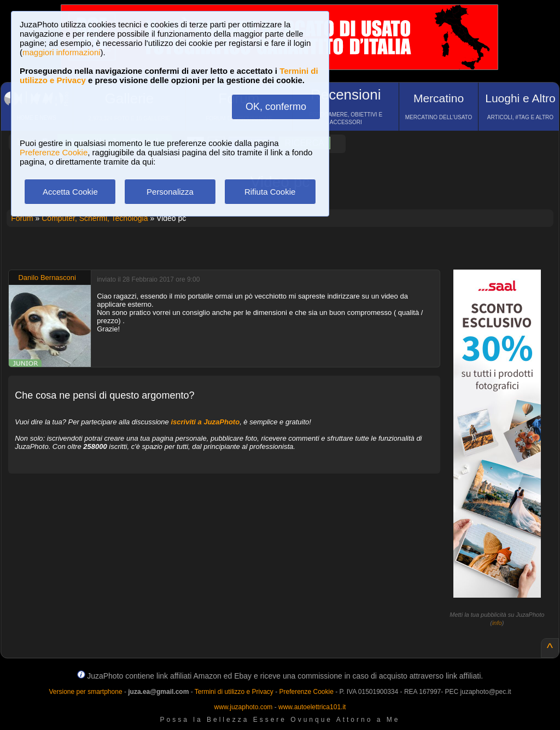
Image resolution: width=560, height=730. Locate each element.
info (497, 623)
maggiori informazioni (62, 52)
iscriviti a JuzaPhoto (205, 422)
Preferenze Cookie (54, 152)
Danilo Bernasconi (47, 278)
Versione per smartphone (85, 692)
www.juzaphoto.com (244, 707)
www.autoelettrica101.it (312, 707)
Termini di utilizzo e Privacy (234, 692)
